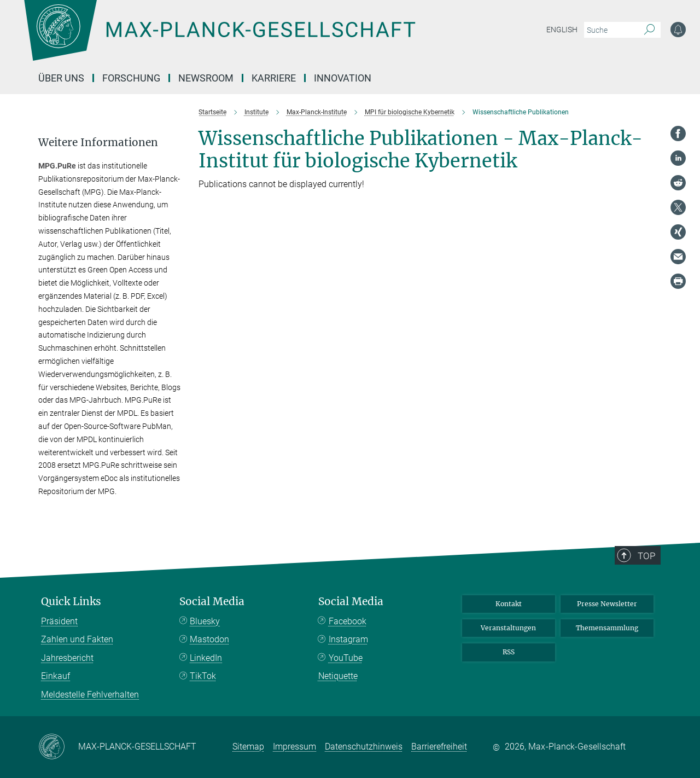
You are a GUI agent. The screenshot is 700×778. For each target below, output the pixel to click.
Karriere (274, 78)
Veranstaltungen (508, 628)
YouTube (346, 658)
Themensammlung (607, 628)
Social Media (212, 602)
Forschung (131, 78)
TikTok (203, 676)
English (562, 30)
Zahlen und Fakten (77, 639)
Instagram (348, 639)
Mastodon (209, 639)
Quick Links (71, 602)
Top (647, 555)
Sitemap (248, 747)
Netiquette (338, 676)
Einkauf (56, 676)
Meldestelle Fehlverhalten (90, 695)
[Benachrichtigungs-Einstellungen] (678, 30)
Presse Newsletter (607, 604)
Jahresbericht (67, 658)
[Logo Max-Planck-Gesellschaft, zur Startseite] (219, 38)
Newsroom (206, 78)
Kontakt (509, 604)
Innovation (343, 78)
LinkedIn (206, 658)
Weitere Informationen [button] (98, 143)
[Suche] (649, 30)
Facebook (348, 621)
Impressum (294, 747)
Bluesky (205, 621)
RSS (509, 652)
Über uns (61, 78)
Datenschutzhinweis (364, 747)
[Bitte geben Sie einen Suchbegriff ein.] (610, 30)
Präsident (59, 621)
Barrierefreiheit (439, 747)
